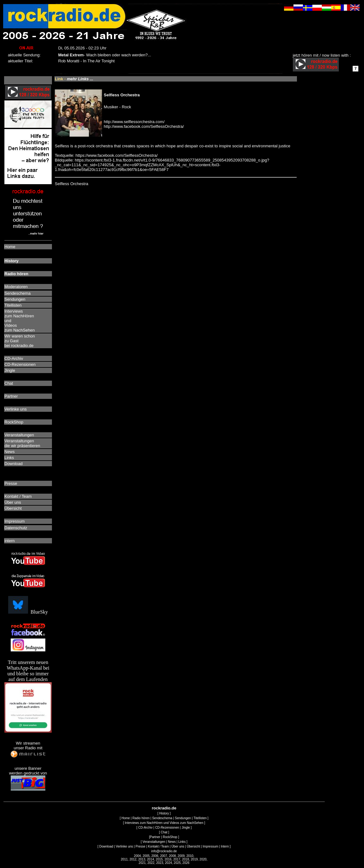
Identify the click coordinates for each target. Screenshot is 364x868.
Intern (225, 846)
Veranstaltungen (154, 842)
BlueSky (28, 612)
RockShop (170, 837)
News (172, 842)
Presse (140, 846)
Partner (155, 837)
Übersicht (193, 846)
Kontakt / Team (159, 846)
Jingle (186, 828)
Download (106, 846)
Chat (164, 832)
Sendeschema (162, 818)
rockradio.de (164, 808)
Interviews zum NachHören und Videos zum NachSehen (164, 823)
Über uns (178, 846)
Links (182, 842)
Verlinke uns (124, 846)
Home (126, 818)
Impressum (210, 846)
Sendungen (183, 818)
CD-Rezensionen (167, 828)
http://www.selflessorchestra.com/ (134, 122)
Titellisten (200, 818)
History (164, 813)
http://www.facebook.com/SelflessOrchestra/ (144, 126)
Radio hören (141, 818)
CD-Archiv (145, 828)
